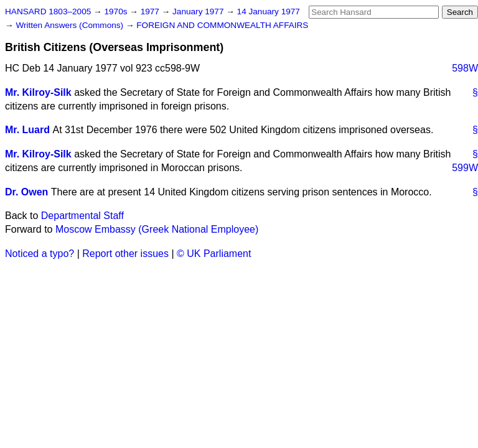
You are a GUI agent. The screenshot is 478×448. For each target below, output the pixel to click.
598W (465, 68)
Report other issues (125, 254)
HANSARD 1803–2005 (48, 12)
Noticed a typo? (40, 254)
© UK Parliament (214, 254)
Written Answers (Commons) (71, 25)
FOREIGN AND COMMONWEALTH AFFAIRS (222, 25)
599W (465, 168)
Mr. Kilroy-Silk (38, 92)
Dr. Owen (26, 192)
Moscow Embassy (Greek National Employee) (157, 229)
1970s (117, 12)
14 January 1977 (269, 12)
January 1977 (199, 12)
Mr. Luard (27, 130)
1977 (151, 12)
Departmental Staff (82, 216)
